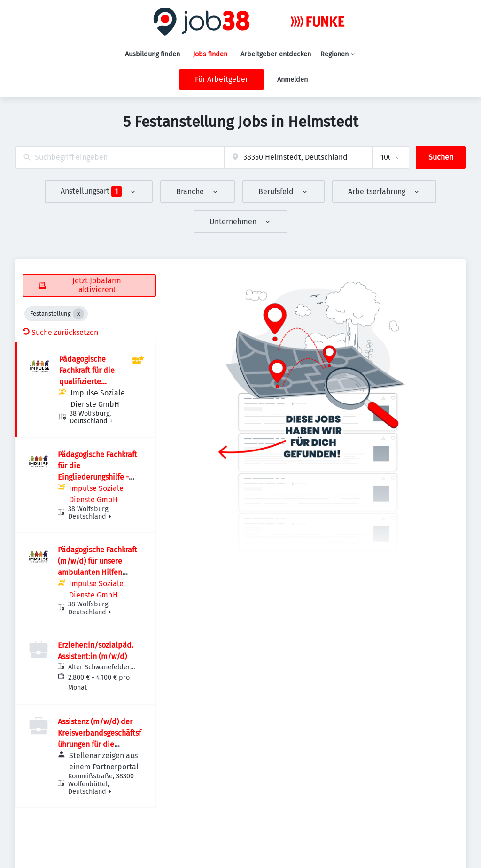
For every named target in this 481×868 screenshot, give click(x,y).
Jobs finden (210, 54)
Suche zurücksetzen (60, 332)
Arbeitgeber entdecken (276, 54)
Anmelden (292, 80)
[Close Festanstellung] (78, 314)
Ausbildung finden (152, 54)
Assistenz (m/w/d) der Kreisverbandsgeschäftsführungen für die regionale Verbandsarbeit (99, 744)
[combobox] (120, 158)
